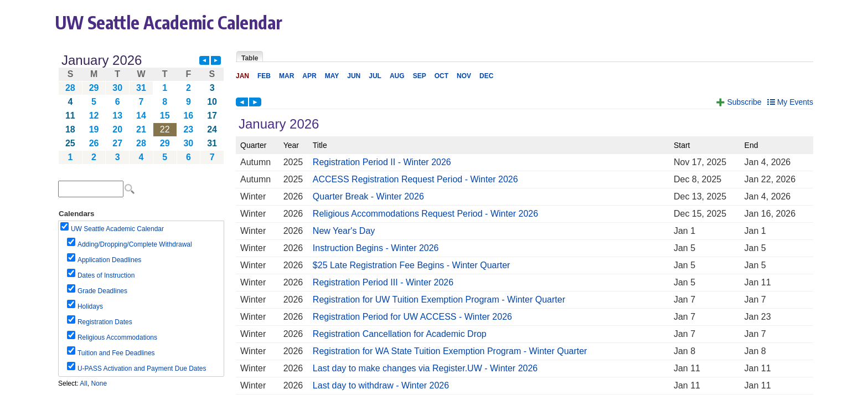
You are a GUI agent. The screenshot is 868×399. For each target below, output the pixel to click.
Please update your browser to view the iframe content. (141, 109)
